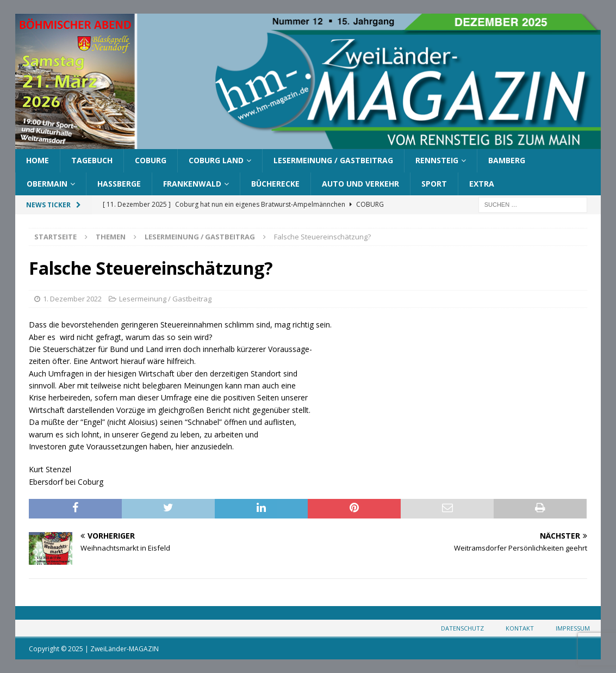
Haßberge (119, 184)
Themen (111, 237)
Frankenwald (192, 184)
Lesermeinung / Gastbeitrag (333, 160)
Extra (482, 184)
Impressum (573, 628)
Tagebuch (92, 160)
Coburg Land (216, 160)
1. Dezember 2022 (72, 299)
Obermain (47, 184)
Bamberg (507, 160)
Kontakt (520, 628)
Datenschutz (462, 628)
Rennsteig (437, 160)
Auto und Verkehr (360, 184)
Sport (434, 184)
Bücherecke (275, 184)
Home (38, 160)
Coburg (151, 160)
